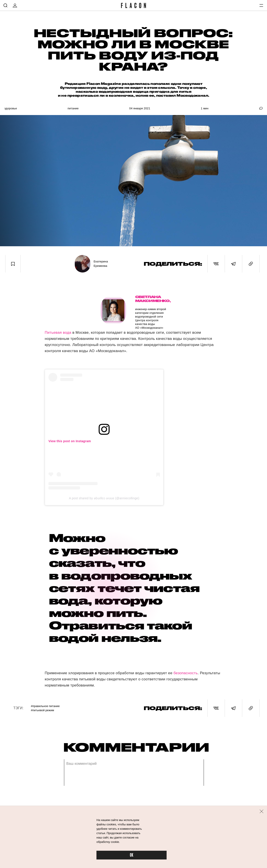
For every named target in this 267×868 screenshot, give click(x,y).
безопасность (185, 673)
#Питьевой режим (43, 710)
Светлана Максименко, (151, 299)
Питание (73, 108)
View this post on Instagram (70, 441)
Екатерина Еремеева (101, 264)
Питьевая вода (58, 333)
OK (132, 855)
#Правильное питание (45, 706)
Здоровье (11, 108)
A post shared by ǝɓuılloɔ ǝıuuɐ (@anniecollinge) (104, 498)
